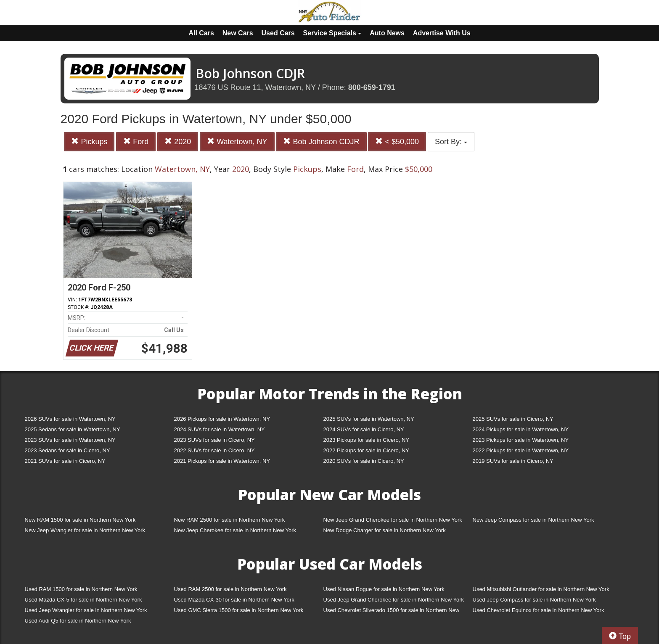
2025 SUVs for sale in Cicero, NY (513, 419)
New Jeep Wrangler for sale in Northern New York (85, 530)
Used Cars (278, 33)
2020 (178, 141)
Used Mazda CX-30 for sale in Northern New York (234, 600)
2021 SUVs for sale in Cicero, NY (65, 461)
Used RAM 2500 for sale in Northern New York (230, 589)
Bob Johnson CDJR (321, 141)
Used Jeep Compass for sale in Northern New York (534, 600)
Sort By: (451, 142)
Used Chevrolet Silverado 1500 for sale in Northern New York (392, 612)
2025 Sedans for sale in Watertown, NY (73, 429)
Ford (136, 141)
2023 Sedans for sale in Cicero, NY (67, 450)
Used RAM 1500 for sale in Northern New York (81, 589)
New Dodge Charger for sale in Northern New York (385, 530)
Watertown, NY (237, 141)
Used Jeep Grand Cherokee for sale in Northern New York (394, 600)
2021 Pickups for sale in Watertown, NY (222, 461)
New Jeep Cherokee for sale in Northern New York (235, 530)
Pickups (89, 141)
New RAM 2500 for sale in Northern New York (230, 520)
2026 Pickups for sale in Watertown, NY (222, 419)
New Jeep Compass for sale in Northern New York (533, 520)
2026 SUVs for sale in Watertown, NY (70, 419)
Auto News (387, 33)
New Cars (238, 33)
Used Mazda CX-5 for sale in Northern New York (83, 600)
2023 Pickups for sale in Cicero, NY (366, 440)
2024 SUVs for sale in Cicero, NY (364, 429)
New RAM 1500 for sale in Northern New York (80, 520)
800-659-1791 (372, 87)
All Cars (201, 33)
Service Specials (332, 33)
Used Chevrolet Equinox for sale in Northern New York (539, 610)
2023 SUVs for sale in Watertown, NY (70, 440)
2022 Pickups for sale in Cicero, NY (366, 450)
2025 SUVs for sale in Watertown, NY (369, 419)
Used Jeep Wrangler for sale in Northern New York (86, 610)
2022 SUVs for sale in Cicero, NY (214, 450)
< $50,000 (397, 141)
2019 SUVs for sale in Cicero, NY (513, 461)
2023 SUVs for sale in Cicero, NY (214, 440)
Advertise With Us (442, 33)
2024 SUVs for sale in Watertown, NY (220, 429)
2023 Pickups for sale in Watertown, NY (521, 440)
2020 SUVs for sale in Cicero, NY (364, 461)
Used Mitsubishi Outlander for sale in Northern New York (541, 589)
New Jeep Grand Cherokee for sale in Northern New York (393, 520)
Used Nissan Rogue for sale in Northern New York (384, 589)
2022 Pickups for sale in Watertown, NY (521, 450)
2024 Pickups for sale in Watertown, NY (521, 429)
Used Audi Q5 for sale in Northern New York (78, 621)
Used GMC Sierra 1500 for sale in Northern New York (239, 610)
